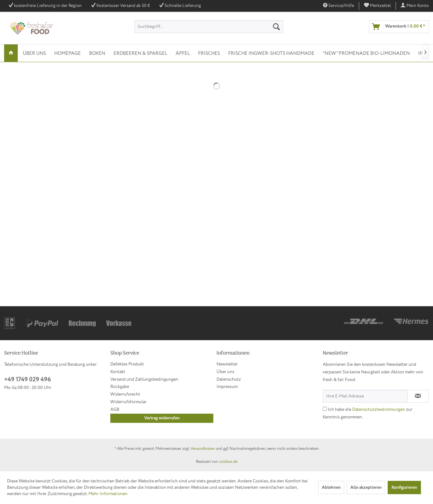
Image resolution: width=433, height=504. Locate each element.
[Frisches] (209, 53)
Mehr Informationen (108, 494)
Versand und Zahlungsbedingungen (144, 379)
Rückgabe (120, 387)
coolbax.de (228, 462)
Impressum (227, 387)
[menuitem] (378, 6)
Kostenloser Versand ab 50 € (123, 6)
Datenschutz (229, 379)
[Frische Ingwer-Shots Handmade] (271, 53)
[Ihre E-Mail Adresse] (365, 396)
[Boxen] (97, 53)
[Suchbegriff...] (209, 27)
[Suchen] (276, 27)
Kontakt (118, 372)
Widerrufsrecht (125, 394)
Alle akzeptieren (366, 488)
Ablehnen (331, 488)
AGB (115, 410)
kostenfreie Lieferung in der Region (48, 6)
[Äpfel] (183, 53)
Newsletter (227, 364)
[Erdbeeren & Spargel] (140, 53)
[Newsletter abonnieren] (418, 396)
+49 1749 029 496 (28, 380)
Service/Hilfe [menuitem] (339, 6)
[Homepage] (68, 53)
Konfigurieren (404, 488)
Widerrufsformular (128, 402)
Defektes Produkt (127, 364)
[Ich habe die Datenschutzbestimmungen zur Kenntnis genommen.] (325, 409)
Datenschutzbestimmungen (379, 410)
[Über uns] (34, 53)
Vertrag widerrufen (162, 418)
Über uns (225, 372)
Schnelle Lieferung (183, 6)
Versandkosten (203, 449)
